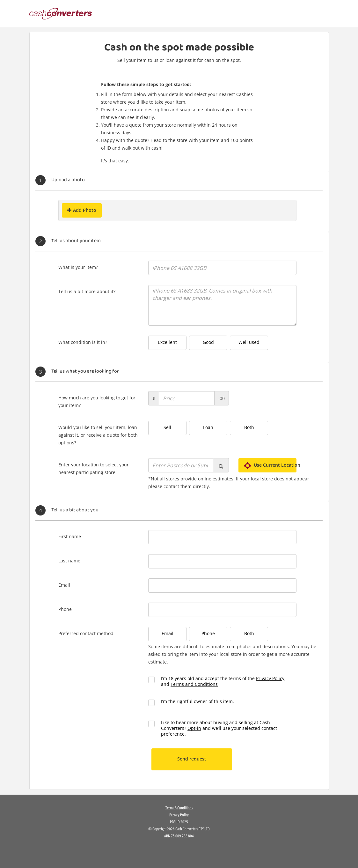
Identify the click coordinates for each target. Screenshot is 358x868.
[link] (179, 852)
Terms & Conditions (179, 808)
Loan (208, 427)
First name (70, 536)
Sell (167, 427)
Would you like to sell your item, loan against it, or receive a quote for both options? (98, 435)
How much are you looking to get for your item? (97, 401)
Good (208, 342)
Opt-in (194, 728)
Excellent (167, 342)
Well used (249, 342)
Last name (69, 561)
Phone (65, 609)
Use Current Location (270, 465)
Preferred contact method (86, 633)
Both (249, 427)
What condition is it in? (83, 342)
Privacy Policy (270, 678)
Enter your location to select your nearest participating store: (94, 468)
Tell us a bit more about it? (87, 291)
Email (64, 585)
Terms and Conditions (194, 684)
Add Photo (82, 210)
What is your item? (78, 267)
